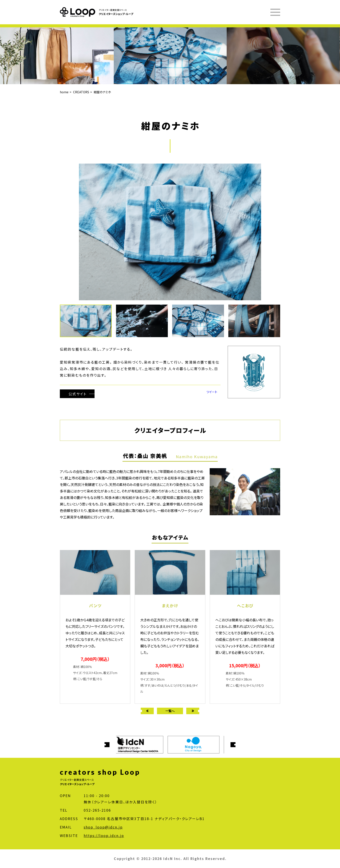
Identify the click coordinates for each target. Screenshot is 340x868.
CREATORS (81, 92)
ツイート (212, 392)
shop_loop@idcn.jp (103, 827)
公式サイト (78, 394)
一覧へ (170, 711)
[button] (144, 321)
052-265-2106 (97, 810)
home (64, 92)
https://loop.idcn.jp (104, 835)
